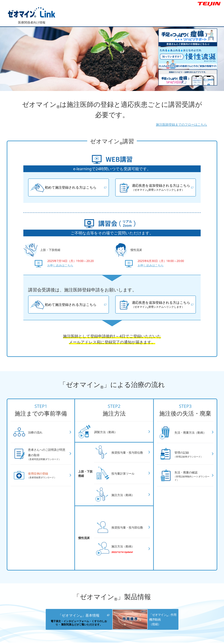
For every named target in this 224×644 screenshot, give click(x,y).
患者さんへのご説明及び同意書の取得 (48, 458)
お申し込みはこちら (60, 267)
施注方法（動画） (126, 498)
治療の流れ (37, 436)
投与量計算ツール (126, 477)
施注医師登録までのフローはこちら (165, 124)
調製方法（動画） (108, 436)
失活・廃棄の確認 (192, 479)
